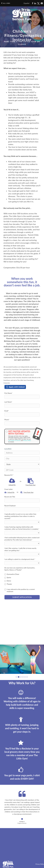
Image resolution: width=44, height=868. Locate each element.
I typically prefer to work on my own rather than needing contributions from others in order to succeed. (20, 516)
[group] (22, 659)
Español (27, 3)
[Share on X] (38, 3)
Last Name (8, 402)
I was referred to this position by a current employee (20, 590)
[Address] (22, 453)
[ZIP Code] (22, 470)
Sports (8, 577)
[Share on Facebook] (33, 3)
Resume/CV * (9, 475)
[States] (22, 464)
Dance (8, 581)
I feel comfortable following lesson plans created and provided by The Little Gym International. (22, 539)
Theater (8, 584)
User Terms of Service (14, 440)
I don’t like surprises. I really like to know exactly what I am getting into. (20, 549)
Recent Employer (10, 506)
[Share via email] (42, 3)
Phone (7, 420)
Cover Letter (9, 489)
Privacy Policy (27, 440)
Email (7, 411)
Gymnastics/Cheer (12, 574)
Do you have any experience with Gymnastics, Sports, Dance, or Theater (20, 569)
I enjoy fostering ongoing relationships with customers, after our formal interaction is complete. (22, 528)
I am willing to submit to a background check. (20, 559)
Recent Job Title (10, 497)
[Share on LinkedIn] (35, 3)
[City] (22, 458)
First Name (8, 393)
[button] (16, 677)
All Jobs (6, 3)
